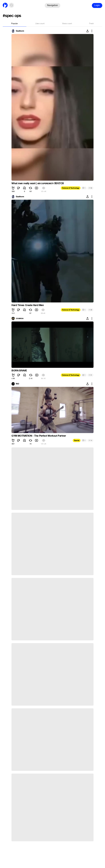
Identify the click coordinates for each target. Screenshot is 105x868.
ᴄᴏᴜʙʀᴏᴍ (20, 318)
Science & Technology (71, 188)
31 (90, 375)
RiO (17, 384)
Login (97, 5)
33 (90, 310)
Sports (77, 440)
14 (90, 440)
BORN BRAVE (19, 371)
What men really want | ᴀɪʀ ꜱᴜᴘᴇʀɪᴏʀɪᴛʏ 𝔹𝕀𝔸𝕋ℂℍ (38, 183)
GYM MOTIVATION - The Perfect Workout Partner (39, 436)
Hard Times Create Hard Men (28, 305)
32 (90, 188)
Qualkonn (20, 31)
